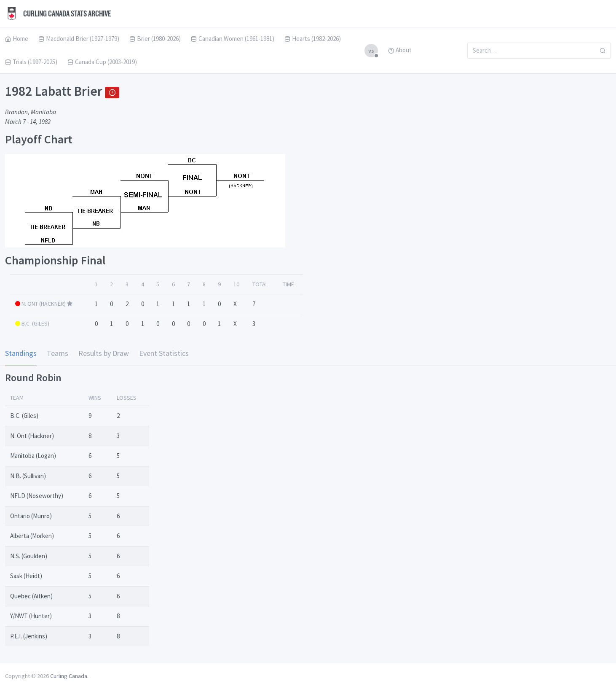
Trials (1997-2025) (31, 62)
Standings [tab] (21, 353)
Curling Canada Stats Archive (58, 13)
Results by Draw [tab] (104, 353)
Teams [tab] (58, 353)
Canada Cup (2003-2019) (102, 62)
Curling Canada (69, 676)
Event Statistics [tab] (164, 353)
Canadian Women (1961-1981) (233, 39)
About (400, 50)
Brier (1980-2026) (155, 39)
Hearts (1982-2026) (313, 39)
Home (17, 39)
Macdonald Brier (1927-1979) (79, 39)
